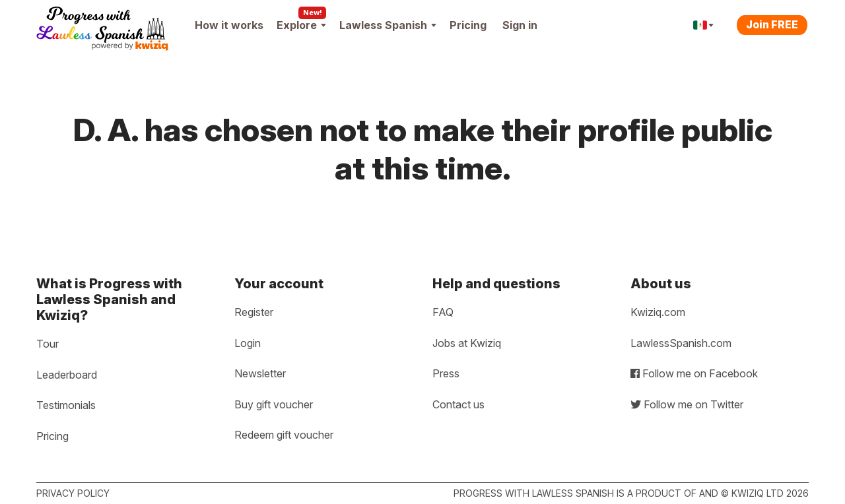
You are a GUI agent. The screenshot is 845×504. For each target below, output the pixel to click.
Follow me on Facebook (694, 373)
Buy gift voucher (274, 404)
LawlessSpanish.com (681, 343)
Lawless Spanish (388, 25)
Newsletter (260, 373)
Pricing (468, 25)
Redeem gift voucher (284, 435)
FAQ (443, 312)
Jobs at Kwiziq (467, 343)
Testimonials (66, 405)
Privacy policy (73, 493)
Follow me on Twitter (687, 404)
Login (248, 343)
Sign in (520, 25)
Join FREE (772, 24)
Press (446, 373)
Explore (301, 25)
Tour (48, 344)
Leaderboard (67, 375)
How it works (229, 25)
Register (254, 312)
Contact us (458, 404)
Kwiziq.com (658, 312)
